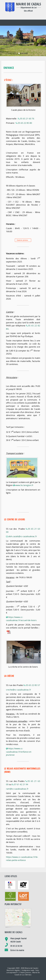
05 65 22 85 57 (33, 675)
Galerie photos (22, 230)
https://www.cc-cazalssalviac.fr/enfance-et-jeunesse (19, 742)
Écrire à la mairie (17, 940)
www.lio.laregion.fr (24, 475)
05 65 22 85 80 (25, 113)
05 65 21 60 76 (27, 109)
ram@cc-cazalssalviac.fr (17, 779)
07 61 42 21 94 (21, 775)
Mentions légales (13, 961)
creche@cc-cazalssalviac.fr (19, 680)
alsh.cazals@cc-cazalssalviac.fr (23, 527)
